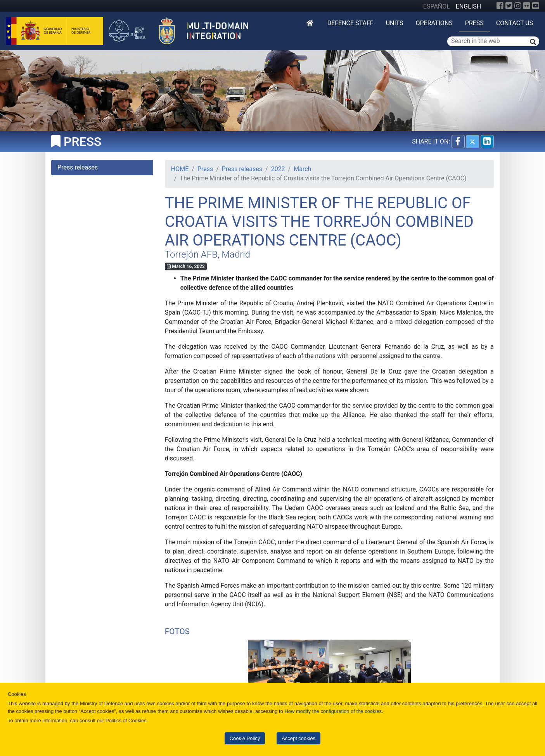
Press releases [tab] (78, 167)
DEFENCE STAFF (350, 23)
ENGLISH (468, 6)
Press (474, 23)
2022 (278, 169)
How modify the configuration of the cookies (333, 711)
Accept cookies (298, 738)
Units (395, 23)
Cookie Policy (245, 738)
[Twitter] (509, 6)
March (302, 169)
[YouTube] (536, 6)
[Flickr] (527, 6)
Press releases (242, 169)
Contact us (515, 23)
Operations (434, 23)
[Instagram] (518, 6)
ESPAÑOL (437, 6)
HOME (180, 169)
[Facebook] (500, 6)
